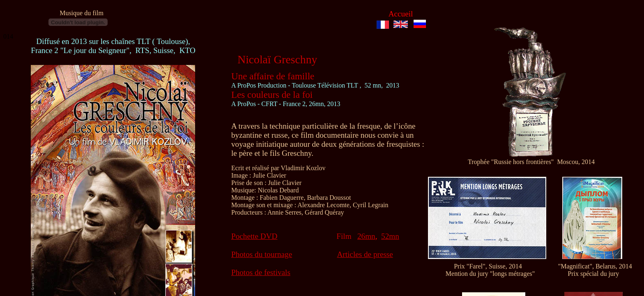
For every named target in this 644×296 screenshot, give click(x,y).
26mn (366, 236)
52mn (390, 236)
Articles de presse (365, 254)
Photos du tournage (262, 254)
